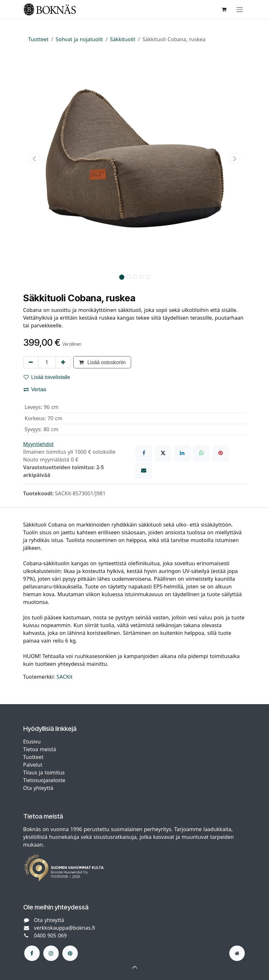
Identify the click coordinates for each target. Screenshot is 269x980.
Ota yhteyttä (38, 788)
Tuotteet (39, 39)
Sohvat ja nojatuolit (79, 39)
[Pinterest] (221, 453)
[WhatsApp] (202, 453)
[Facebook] (144, 453)
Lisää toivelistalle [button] (47, 377)
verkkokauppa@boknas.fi (65, 928)
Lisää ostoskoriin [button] (102, 362)
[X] (163, 453)
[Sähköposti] (144, 470)
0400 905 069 (50, 936)
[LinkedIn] (182, 453)
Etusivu (32, 742)
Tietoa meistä (40, 749)
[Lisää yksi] (63, 362)
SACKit (65, 677)
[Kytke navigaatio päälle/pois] (240, 9)
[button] (34, 158)
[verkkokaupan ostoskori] (224, 9)
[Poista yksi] (31, 362)
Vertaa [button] (35, 389)
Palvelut (33, 765)
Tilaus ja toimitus (44, 772)
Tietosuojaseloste (45, 780)
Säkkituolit (123, 39)
